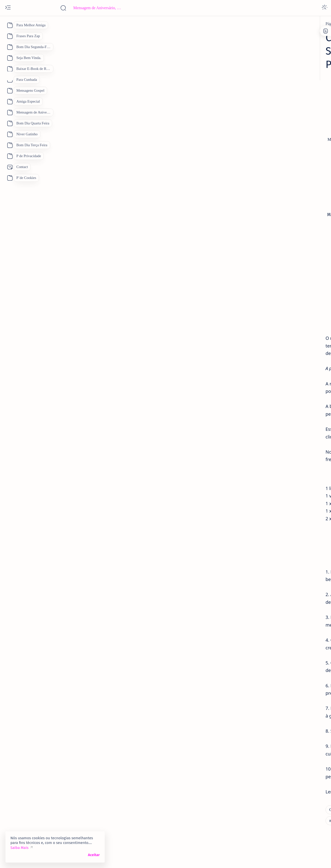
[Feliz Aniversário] (263, 631)
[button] (301, 858)
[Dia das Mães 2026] (263, 619)
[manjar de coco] (209, 803)
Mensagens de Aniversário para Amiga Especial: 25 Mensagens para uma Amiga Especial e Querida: (279, 419)
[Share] (230, 135)
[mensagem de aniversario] (274, 367)
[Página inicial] (49, 24)
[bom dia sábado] (266, 510)
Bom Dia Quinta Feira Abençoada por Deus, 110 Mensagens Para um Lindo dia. (277, 491)
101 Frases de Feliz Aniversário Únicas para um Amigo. (279, 268)
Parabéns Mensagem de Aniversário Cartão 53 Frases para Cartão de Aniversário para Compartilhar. (280, 348)
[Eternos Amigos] (266, 254)
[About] (9, 25)
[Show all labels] (256, 667)
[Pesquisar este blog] (98, 8)
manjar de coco (81, 443)
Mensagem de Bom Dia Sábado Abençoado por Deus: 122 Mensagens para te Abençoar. (280, 526)
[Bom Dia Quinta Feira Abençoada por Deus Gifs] (292, 474)
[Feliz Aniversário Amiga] (273, 284)
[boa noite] (256, 656)
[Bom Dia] (261, 545)
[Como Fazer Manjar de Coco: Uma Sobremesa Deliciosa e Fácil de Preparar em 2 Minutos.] (138, 24)
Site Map (281, 139)
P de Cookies (252, 134)
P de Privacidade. (256, 139)
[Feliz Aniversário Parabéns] (275, 439)
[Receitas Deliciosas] (58, 814)
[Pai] (250, 643)
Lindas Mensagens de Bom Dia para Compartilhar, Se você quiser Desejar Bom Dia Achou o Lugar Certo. (280, 562)
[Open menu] (8, 8)
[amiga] (258, 403)
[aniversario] (262, 332)
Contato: (274, 134)
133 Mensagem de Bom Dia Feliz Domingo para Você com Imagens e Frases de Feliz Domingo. (278, 455)
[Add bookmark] (210, 135)
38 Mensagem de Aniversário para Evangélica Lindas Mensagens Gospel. (280, 221)
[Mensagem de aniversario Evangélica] (283, 208)
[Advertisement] (135, 84)
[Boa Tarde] (257, 606)
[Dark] (325, 8)
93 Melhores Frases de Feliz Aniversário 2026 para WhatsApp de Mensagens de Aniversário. (279, 384)
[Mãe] (295, 631)
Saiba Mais (19, 848)
